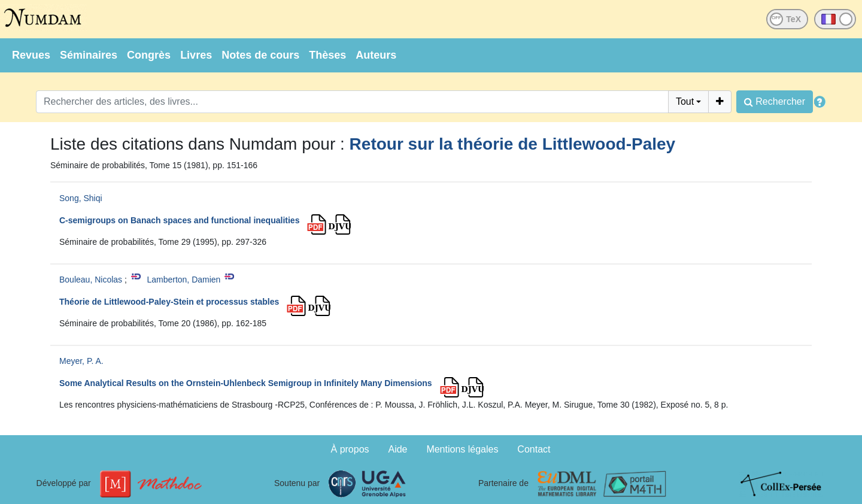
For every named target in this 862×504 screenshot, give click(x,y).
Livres (196, 55)
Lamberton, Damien (183, 280)
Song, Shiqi (81, 198)
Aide (397, 449)
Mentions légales (462, 449)
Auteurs (376, 55)
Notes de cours (260, 55)
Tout (685, 101)
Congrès (149, 55)
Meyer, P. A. (81, 361)
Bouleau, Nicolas (91, 280)
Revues (31, 55)
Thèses (327, 55)
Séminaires (89, 55)
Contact (534, 449)
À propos (350, 449)
